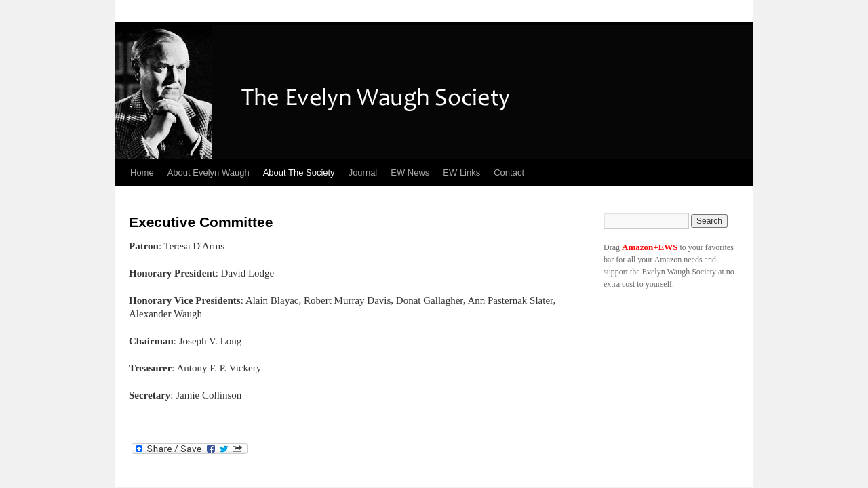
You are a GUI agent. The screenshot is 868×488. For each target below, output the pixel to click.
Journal (363, 172)
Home (142, 172)
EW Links (461, 172)
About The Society (299, 172)
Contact (509, 172)
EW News (410, 172)
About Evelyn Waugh (209, 172)
